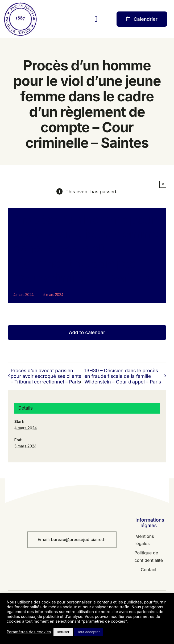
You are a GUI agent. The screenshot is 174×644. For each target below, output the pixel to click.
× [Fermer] (163, 184)
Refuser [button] (63, 632)
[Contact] (142, 19)
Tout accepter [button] (88, 632)
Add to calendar (87, 332)
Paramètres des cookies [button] (29, 632)
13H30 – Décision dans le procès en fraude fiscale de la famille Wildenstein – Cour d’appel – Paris (123, 376)
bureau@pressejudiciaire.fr (78, 539)
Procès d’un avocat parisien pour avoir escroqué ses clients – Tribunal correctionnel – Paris (46, 376)
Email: (44, 539)
